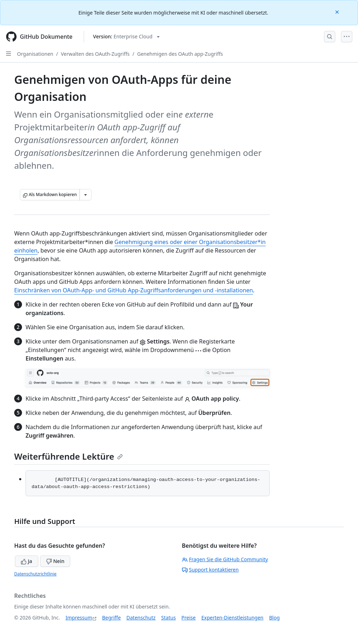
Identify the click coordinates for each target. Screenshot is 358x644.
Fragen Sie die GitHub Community (225, 559)
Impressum (79, 618)
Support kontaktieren (210, 570)
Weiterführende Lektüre (68, 456)
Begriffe (112, 618)
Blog (275, 618)
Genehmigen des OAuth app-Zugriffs (180, 54)
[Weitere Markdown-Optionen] (86, 195)
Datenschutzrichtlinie (35, 574)
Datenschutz (141, 618)
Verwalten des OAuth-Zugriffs (95, 54)
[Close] (338, 12)
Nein (55, 561)
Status (168, 618)
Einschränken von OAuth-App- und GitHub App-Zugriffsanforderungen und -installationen (134, 290)
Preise (188, 618)
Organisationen (35, 54)
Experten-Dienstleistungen (232, 618)
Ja (27, 561)
